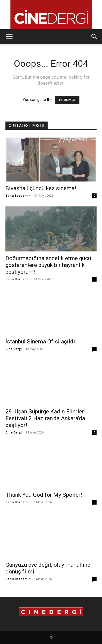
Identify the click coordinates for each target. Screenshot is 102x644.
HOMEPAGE (67, 100)
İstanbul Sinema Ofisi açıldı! (41, 342)
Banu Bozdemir (18, 195)
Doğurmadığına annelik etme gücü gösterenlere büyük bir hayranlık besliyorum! (48, 265)
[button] (9, 37)
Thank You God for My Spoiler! (44, 495)
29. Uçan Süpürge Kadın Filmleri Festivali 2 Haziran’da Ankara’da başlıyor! (46, 418)
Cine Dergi (14, 349)
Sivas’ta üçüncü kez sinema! (41, 188)
